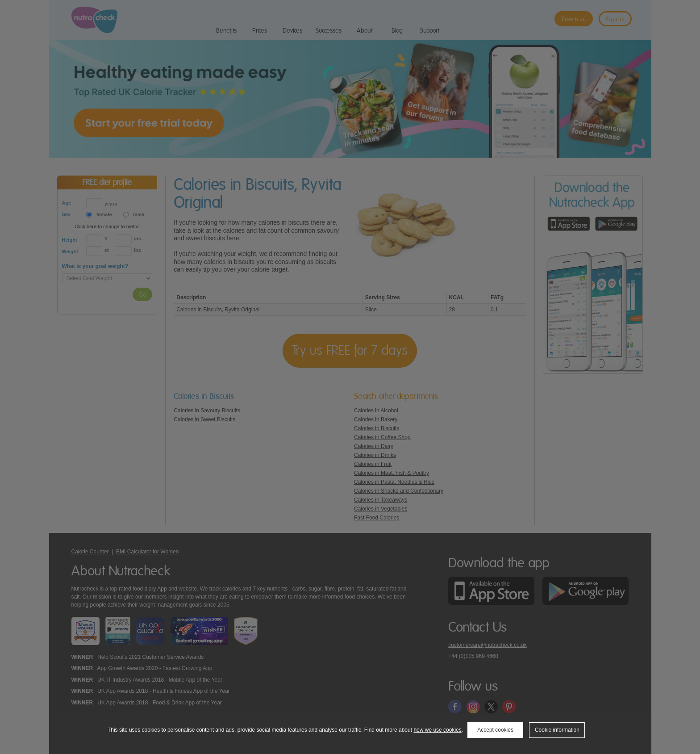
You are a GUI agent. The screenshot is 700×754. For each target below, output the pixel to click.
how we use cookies (437, 730)
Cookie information (557, 730)
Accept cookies (495, 730)
